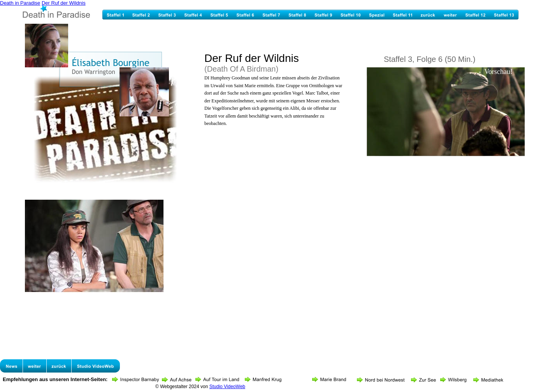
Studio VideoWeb (227, 387)
